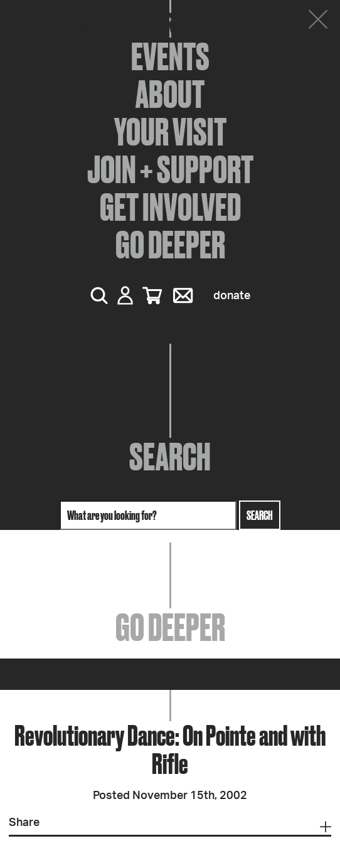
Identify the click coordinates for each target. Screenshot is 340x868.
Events (170, 56)
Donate (232, 296)
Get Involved (170, 207)
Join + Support (170, 169)
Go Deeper (170, 245)
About (170, 94)
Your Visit (170, 132)
